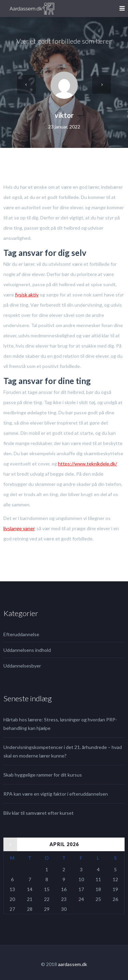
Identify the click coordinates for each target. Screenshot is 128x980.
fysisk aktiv (27, 295)
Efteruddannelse (21, 634)
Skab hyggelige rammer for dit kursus (43, 775)
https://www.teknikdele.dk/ (88, 464)
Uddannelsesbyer (22, 666)
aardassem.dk (73, 964)
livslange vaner (19, 528)
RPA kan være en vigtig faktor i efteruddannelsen (56, 794)
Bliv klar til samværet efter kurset (39, 813)
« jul (8, 842)
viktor (64, 115)
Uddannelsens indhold (27, 650)
